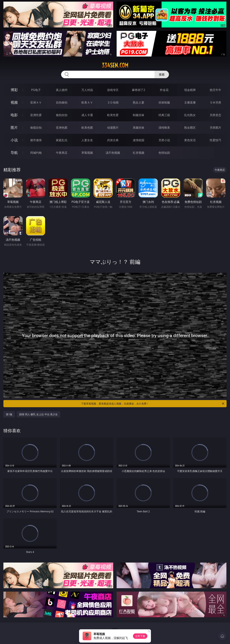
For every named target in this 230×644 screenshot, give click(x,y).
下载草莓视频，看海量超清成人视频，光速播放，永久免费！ (153, 404)
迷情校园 (139, 140)
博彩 (14, 90)
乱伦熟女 (190, 115)
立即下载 (140, 636)
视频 (14, 102)
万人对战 (87, 90)
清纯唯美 (164, 128)
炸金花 (164, 90)
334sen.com (115, 65)
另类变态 (215, 115)
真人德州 (62, 90)
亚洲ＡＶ (36, 102)
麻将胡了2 (138, 90)
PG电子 (36, 90)
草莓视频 (87, 153)
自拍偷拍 (62, 102)
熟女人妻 (139, 102)
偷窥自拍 (36, 128)
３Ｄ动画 (113, 102)
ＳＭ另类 (215, 102)
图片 (14, 127)
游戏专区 (113, 90)
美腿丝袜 (139, 128)
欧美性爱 (113, 115)
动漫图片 (113, 128)
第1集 (9, 414)
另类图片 (215, 128)
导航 (14, 153)
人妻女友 (87, 140)
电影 (14, 115)
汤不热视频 (113, 153)
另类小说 (164, 140)
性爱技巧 (215, 140)
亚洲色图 (62, 128)
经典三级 (164, 115)
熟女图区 (190, 128)
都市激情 (36, 140)
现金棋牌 (190, 90)
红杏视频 (139, 153)
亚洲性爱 (36, 115)
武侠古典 (113, 140)
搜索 (162, 74)
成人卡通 (87, 115)
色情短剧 (164, 153)
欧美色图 (87, 128)
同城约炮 (36, 153)
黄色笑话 (190, 140)
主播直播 (190, 102)
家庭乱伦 (62, 140)
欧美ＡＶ (87, 102)
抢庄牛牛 (215, 90)
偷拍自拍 (62, 115)
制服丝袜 (139, 115)
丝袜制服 (164, 102)
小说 (14, 140)
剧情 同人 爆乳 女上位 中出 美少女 (38, 414)
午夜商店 (62, 153)
